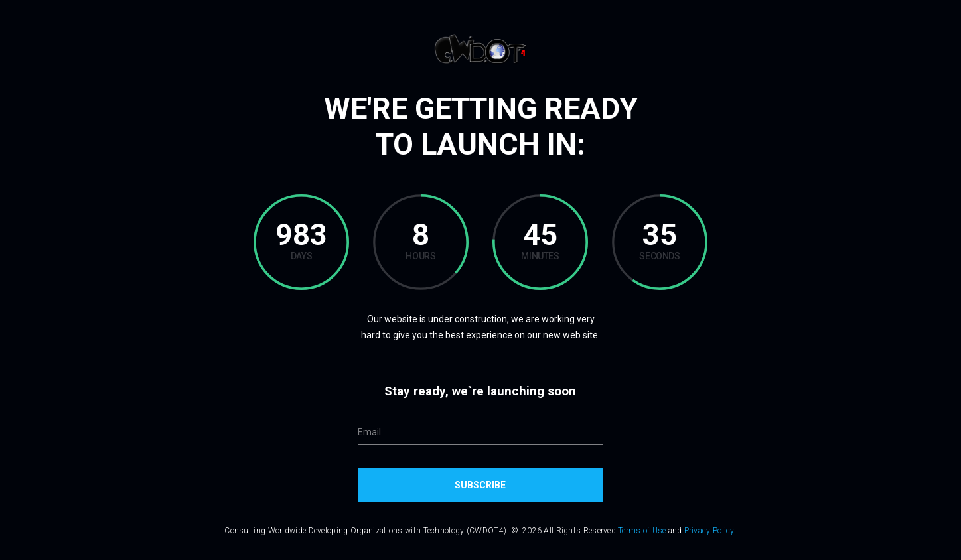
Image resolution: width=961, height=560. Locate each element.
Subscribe (480, 485)
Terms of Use (642, 531)
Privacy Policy (709, 531)
